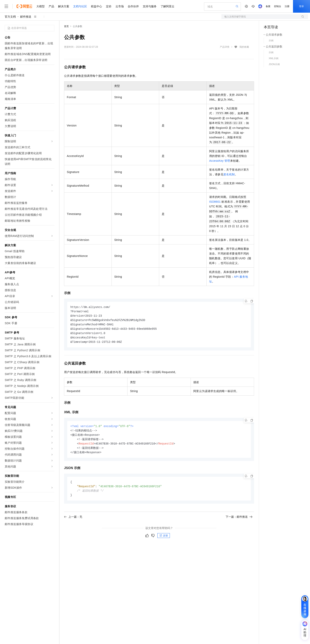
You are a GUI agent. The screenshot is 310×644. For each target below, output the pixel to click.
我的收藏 (244, 47)
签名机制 (229, 174)
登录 (301, 6)
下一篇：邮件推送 (239, 521)
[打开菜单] (6, 6)
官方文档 (10, 17)
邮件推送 (26, 17)
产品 (51, 6)
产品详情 (225, 47)
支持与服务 (150, 6)
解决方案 (64, 6)
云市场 (120, 6)
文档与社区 (80, 6)
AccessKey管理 (220, 161)
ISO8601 (215, 202)
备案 (268, 6)
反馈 (164, 540)
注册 (287, 6)
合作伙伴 (133, 6)
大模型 (41, 6)
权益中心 (96, 6)
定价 (109, 6)
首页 (66, 26)
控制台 (278, 6)
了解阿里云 (167, 6)
